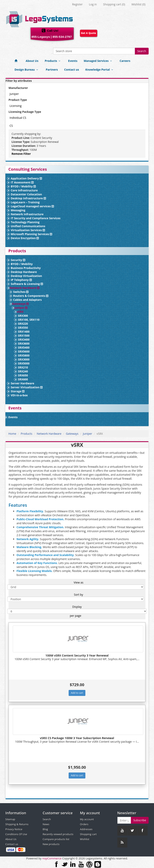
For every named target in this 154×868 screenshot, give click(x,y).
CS (11, 126)
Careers (125, 61)
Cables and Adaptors (27, 300)
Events (73, 61)
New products (51, 844)
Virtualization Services (28, 230)
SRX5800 (24, 355)
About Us (32, 61)
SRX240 (23, 371)
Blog (45, 829)
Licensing (16, 106)
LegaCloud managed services (32, 206)
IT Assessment (22, 182)
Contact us (72, 70)
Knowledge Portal (100, 70)
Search (142, 51)
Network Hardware (24, 288)
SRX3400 (24, 340)
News (46, 824)
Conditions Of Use (16, 834)
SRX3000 (24, 359)
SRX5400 (24, 347)
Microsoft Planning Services (31, 234)
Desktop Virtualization (26, 276)
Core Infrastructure (24, 190)
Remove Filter (21, 154)
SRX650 (23, 375)
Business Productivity (26, 268)
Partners (52, 70)
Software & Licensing (27, 284)
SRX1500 (24, 336)
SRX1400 (24, 332)
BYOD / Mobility (23, 186)
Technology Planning (25, 222)
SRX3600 (24, 343)
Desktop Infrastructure (28, 198)
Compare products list (56, 839)
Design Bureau (27, 70)
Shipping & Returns (17, 824)
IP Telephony (21, 280)
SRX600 (23, 379)
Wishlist (85, 839)
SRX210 (23, 367)
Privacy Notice (14, 829)
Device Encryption (25, 238)
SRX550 (23, 328)
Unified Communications (28, 226)
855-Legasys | (42, 37)
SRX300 (23, 316)
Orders (84, 824)
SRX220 (23, 324)
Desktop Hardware (24, 272)
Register (77, 4)
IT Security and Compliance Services (36, 218)
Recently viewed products (58, 834)
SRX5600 (24, 351)
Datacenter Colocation (26, 194)
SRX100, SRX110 (29, 320)
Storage (18, 391)
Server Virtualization (27, 387)
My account (87, 819)
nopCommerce (52, 858)
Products (53, 61)
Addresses (86, 829)
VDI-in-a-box (19, 395)
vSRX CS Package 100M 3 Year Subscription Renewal (77, 738)
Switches (21, 292)
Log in (93, 4)
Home (12, 434)
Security (18, 260)
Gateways (20, 304)
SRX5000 (24, 363)
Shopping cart (88, 834)
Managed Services (99, 61)
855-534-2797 (62, 37)
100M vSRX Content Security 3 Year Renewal (77, 655)
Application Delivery (26, 178)
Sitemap (10, 819)
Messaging (18, 210)
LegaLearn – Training (25, 202)
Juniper (14, 94)
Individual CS (18, 118)
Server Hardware (22, 383)
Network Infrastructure (27, 214)
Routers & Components (31, 296)
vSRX (20, 312)
